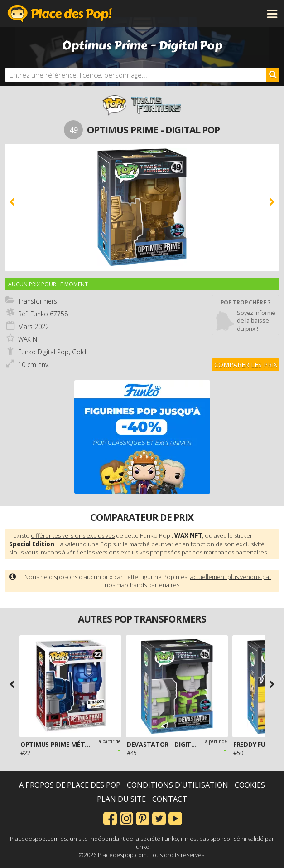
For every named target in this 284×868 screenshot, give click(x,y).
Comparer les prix (246, 365)
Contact (170, 799)
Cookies (250, 785)
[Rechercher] (273, 75)
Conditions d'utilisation (178, 785)
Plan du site (121, 799)
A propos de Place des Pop (70, 785)
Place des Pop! (60, 14)
